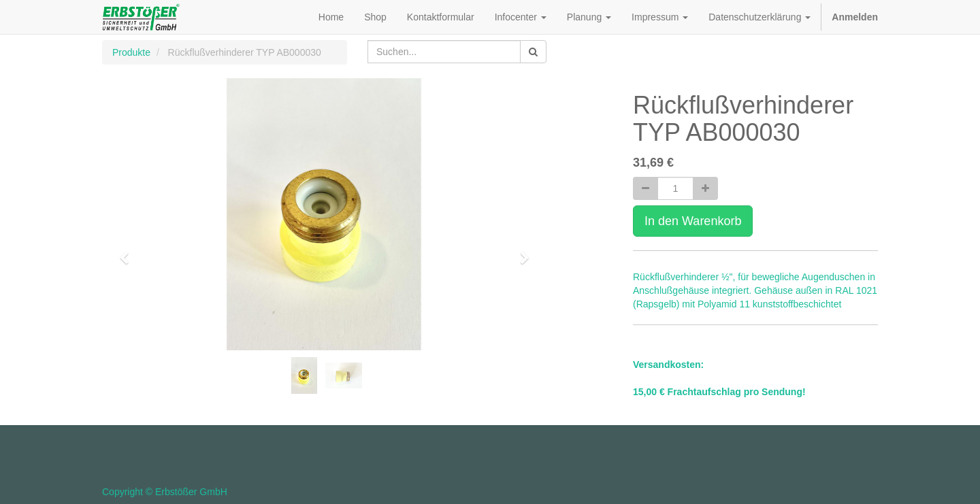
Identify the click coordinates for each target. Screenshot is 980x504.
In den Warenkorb (693, 221)
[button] (129, 252)
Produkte (131, 52)
